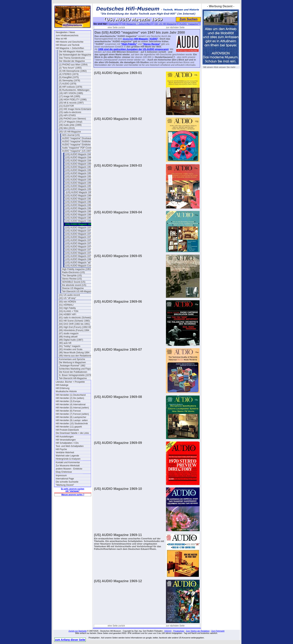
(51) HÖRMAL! (66, 305)
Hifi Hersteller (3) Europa (68, 401)
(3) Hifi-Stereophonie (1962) (73, 71)
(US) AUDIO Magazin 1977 (79, 250)
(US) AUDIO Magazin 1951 (79, 167)
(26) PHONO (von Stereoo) (72, 119)
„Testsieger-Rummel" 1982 (72, 366)
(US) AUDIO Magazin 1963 (79, 205)
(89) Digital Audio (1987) (71, 340)
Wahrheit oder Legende (67, 456)
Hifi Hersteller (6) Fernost (68, 411)
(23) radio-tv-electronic (70, 112)
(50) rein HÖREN (67, 302)
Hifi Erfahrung (63, 388)
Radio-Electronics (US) (73, 272)
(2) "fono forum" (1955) (70, 68)
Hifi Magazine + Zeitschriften (70, 48)
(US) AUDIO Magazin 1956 (79, 183)
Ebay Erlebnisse (64, 472)
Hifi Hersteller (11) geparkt (69, 427)
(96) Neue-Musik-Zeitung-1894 (74, 353)
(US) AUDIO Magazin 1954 (79, 177)
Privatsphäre (179, 631)
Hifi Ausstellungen (65, 437)
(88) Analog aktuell (68, 337)
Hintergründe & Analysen (68, 459)
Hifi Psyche (61, 449)
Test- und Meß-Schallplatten (70, 446)
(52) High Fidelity (67, 308)
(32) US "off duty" (67, 298)
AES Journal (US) (71, 135)
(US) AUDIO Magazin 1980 (79, 259)
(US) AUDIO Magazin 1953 (79, 173)
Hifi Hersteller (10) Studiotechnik (72, 424)
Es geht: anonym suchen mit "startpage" (73, 490)
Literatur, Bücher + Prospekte (70, 382)
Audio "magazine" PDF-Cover (77, 148)
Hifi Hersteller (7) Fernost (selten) (72, 414)
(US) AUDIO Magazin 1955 (79, 180)
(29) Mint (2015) (67, 128)
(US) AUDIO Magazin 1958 (79, 189)
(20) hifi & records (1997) (71, 103)
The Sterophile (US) (72, 276)
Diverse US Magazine (73, 288)
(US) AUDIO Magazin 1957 (79, 186)
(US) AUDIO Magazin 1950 (79, 164)
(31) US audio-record (69, 295)
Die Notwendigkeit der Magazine (75, 55)
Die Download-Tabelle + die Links (72, 433)
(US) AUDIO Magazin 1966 (79, 215)
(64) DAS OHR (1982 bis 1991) (74, 324)
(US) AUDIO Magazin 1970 (79, 228)
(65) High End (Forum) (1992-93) (75, 327)
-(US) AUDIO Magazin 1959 (79, 192)
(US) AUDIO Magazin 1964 (79, 208)
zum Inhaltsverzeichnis (67, 35)
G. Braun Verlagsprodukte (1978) (75, 375)
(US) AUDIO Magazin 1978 (79, 253)
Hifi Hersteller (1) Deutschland (71, 395)
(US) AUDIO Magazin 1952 (79, 170)
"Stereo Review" (151, 44)
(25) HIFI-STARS (67, 115)
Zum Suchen (189, 19)
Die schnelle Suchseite (67, 482)
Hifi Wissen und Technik (68, 45)
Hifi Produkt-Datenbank (67, 430)
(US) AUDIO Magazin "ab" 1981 (81, 262)
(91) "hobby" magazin (70, 346)
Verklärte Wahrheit (65, 453)
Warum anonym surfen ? (73, 495)
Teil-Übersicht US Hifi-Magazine (78, 291)
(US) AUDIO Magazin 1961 (79, 199)
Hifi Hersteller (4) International (71, 404)
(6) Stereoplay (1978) (69, 81)
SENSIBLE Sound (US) (74, 282)
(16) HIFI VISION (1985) (71, 93)
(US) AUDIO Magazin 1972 (79, 234)
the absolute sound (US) (74, 285)
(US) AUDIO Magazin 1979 (79, 256)
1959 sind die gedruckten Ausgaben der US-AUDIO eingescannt (133, 49)
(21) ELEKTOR (66, 106)
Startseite (114, 24)
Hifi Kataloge (62, 385)
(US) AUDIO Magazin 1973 (79, 237)
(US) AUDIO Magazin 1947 (79, 154)
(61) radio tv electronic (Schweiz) (75, 318)
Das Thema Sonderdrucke (72, 58)
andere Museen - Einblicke (69, 469)
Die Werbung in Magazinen (72, 362)
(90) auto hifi (65, 343)
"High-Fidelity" (129, 44)
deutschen (128, 39)
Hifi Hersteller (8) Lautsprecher (71, 417)
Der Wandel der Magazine (72, 61)
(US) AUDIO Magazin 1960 (79, 196)
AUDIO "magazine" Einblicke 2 (77, 145)
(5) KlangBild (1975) (69, 77)
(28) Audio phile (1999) (70, 125)
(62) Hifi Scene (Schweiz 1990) (74, 321)
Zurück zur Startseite (78, 631)
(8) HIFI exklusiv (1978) (71, 87)
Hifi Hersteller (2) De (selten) (70, 398)
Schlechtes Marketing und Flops (75, 369)
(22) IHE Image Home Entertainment (76, 109)
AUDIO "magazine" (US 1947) (77, 151)
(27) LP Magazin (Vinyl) (71, 122)
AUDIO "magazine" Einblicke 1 (77, 141)
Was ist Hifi (61, 39)
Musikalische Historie (66, 391)
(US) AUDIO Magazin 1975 (79, 243)
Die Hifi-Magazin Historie (71, 52)
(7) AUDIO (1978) (68, 84)
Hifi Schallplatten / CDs (67, 443)
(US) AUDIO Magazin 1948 (79, 157)
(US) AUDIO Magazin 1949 (79, 161)
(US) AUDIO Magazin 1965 (79, 211)
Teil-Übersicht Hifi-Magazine (73, 378)
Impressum (61, 475)
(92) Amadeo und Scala (71, 349)
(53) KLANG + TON (69, 311)
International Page (65, 479)
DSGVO (168, 631)
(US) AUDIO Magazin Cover (79, 266)
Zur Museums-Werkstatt (68, 466)
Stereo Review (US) (72, 279)
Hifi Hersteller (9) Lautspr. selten (72, 420)
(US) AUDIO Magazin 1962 (79, 202)
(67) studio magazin (69, 333)
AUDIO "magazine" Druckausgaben (80, 138)
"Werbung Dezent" (65, 485)
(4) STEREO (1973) (69, 74)
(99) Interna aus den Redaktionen (76, 356)
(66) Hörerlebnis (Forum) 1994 (74, 330)
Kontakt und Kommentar (68, 462)
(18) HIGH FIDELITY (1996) (73, 100)
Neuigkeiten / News (65, 32)
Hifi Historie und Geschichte (70, 42)
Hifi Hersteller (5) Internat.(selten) (72, 408)
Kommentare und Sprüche (72, 359)
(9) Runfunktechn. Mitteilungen (74, 90)
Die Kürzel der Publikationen (73, 372)
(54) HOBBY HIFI (67, 314)
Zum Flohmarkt (218, 631)
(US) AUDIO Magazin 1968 (79, 221)
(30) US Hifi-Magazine (70, 132)
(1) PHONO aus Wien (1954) (73, 65)
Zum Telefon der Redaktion (198, 631)
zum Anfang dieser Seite (70, 640)
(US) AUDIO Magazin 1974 (79, 240)
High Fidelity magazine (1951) (77, 269)
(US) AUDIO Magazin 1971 (79, 231)
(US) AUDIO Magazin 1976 (79, 247)
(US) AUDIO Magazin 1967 (79, 218)
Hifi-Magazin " (142, 39)
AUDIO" (154, 39)
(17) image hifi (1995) (70, 96)
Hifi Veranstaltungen (66, 440)
